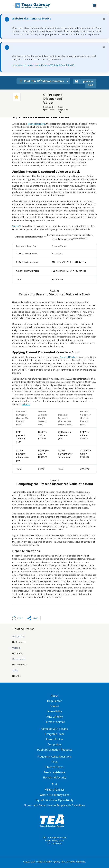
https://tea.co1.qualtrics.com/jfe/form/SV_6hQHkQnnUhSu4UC (43, 65)
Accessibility (55, 711)
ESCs (54, 762)
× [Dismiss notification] (104, 19)
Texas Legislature (54, 772)
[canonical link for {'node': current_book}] (76, 81)
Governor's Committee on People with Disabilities (54, 805)
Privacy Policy (54, 717)
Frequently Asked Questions (54, 757)
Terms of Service (54, 722)
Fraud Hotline (54, 739)
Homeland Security (55, 777)
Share (35, 618)
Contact (54, 706)
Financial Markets (37, 124)
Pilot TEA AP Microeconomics (43, 81)
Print (20, 618)
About (54, 696)
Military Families (55, 790)
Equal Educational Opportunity (55, 800)
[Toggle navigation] (94, 5)
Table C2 (26, 404)
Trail (55, 784)
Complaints (55, 744)
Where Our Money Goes (55, 795)
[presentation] (54, 237)
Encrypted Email (55, 734)
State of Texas (54, 767)
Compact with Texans (55, 729)
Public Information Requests (55, 750)
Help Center (54, 701)
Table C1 (17, 226)
